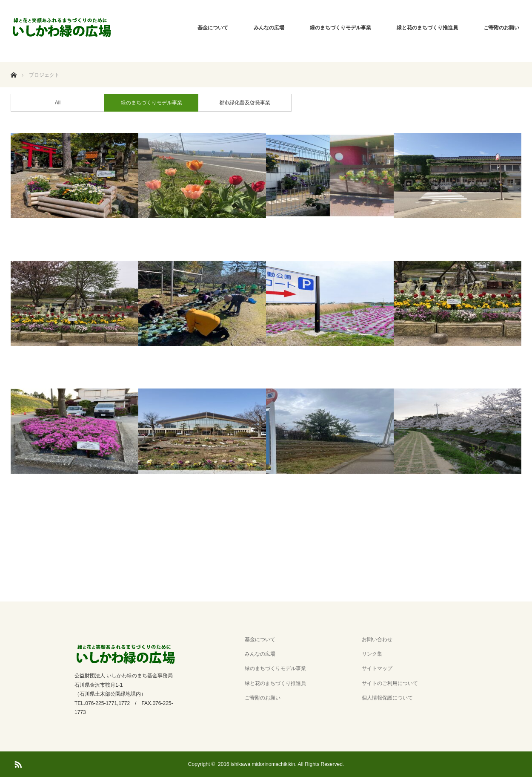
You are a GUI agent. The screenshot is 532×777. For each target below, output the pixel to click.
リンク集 (372, 654)
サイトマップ (377, 668)
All (58, 103)
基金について (213, 28)
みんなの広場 (269, 28)
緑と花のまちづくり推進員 (427, 28)
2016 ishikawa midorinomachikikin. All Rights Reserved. (281, 764)
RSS (17, 763)
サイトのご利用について (390, 683)
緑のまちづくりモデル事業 (340, 28)
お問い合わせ (377, 639)
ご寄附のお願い (501, 28)
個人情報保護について (387, 698)
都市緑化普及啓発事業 (245, 103)
